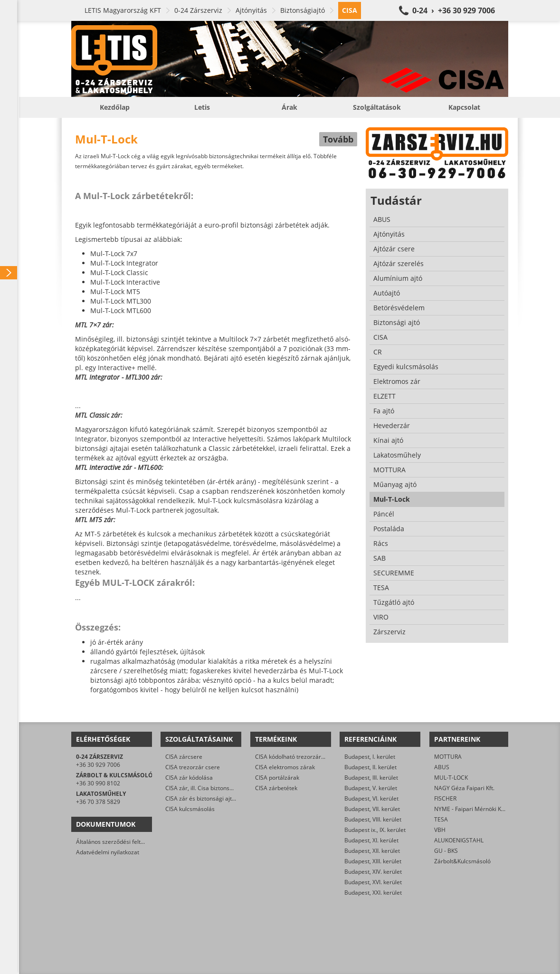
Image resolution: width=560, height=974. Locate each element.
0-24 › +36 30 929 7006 (454, 10)
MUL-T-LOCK (451, 778)
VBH (440, 830)
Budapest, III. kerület (371, 778)
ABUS (442, 767)
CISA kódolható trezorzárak (291, 757)
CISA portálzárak (277, 778)
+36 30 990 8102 (98, 783)
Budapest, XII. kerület (372, 851)
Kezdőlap (115, 107)
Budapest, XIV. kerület (373, 872)
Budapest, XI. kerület (371, 840)
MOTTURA (448, 757)
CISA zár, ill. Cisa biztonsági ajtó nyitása (217, 788)
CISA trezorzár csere (193, 767)
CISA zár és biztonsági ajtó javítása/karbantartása (231, 798)
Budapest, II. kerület (370, 767)
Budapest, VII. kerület (372, 809)
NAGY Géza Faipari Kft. (464, 788)
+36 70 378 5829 (98, 802)
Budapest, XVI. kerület (373, 882)
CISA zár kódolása (189, 778)
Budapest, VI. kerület (371, 798)
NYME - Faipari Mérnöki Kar (470, 809)
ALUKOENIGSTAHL (459, 840)
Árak (289, 107)
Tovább (338, 139)
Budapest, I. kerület (370, 757)
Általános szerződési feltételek (116, 842)
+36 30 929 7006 (98, 765)
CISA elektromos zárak (285, 767)
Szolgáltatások (377, 107)
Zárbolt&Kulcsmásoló (462, 861)
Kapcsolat (464, 107)
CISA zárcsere (184, 757)
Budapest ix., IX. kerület (375, 830)
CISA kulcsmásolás (190, 809)
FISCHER (445, 798)
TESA (441, 819)
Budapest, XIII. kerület (373, 861)
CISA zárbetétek (276, 788)
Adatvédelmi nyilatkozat (108, 852)
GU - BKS (446, 851)
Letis (202, 107)
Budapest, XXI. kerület (373, 893)
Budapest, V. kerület (371, 788)
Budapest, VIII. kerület (373, 819)
